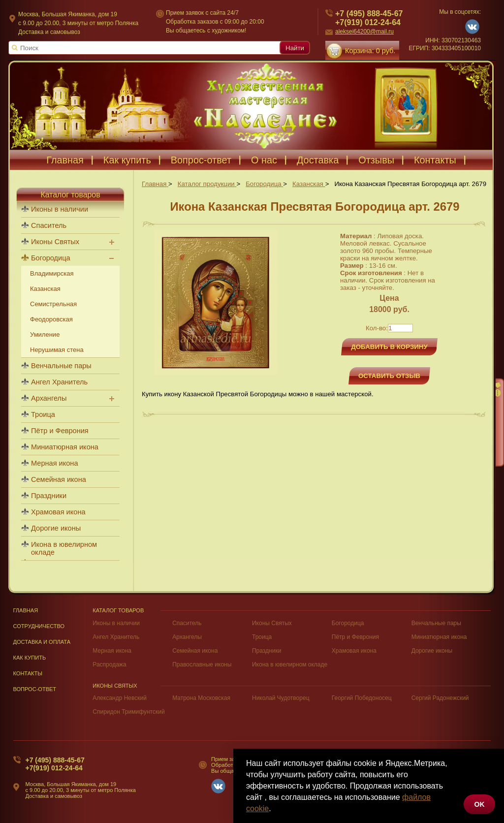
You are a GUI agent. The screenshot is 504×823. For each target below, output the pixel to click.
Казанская (45, 289)
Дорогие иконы (56, 528)
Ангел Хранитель (59, 382)
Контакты (28, 673)
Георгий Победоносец (362, 698)
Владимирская (52, 273)
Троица (43, 414)
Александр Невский (120, 698)
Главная (26, 610)
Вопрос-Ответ (35, 689)
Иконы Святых (55, 242)
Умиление (45, 334)
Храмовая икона (58, 512)
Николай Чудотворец (281, 698)
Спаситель (49, 225)
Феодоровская (51, 319)
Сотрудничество (39, 626)
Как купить (30, 658)
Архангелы (49, 398)
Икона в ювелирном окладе (64, 548)
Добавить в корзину (389, 347)
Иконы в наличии (60, 209)
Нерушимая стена (57, 350)
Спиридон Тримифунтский (128, 712)
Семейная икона (59, 479)
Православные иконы (202, 665)
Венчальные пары (61, 366)
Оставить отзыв (389, 376)
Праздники (49, 496)
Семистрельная (53, 304)
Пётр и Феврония (60, 431)
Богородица (51, 258)
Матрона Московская (201, 698)
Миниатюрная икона (65, 447)
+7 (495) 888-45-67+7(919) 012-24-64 (55, 764)
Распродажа (109, 665)
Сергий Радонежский (440, 698)
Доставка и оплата (42, 642)
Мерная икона (54, 463)
